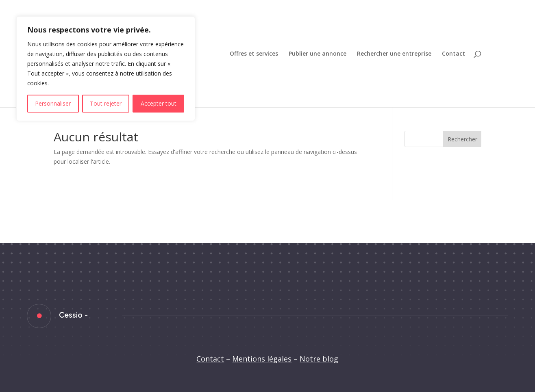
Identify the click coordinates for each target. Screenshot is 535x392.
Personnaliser (53, 103)
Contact (453, 54)
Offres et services (254, 54)
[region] (106, 69)
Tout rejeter (106, 103)
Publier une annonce (318, 54)
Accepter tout (159, 103)
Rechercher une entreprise (394, 54)
